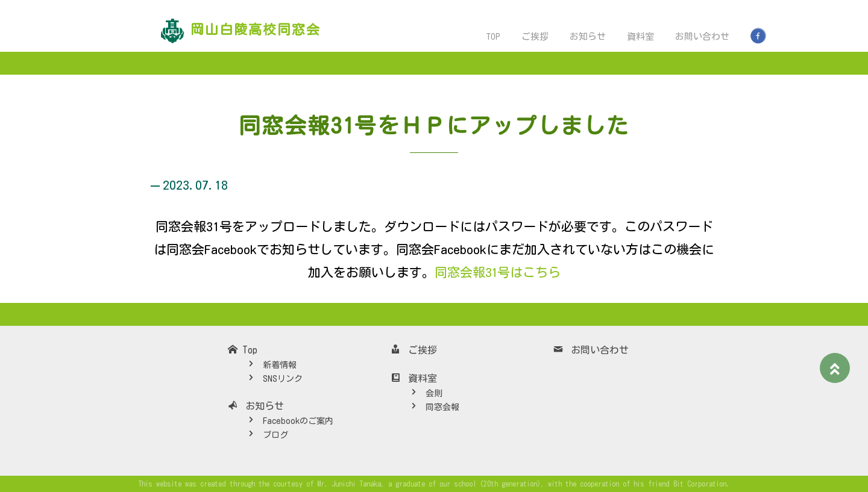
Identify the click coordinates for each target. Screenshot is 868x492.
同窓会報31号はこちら (497, 272)
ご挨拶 (535, 36)
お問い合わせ (702, 36)
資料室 (640, 36)
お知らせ (588, 36)
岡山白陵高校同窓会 (256, 30)
